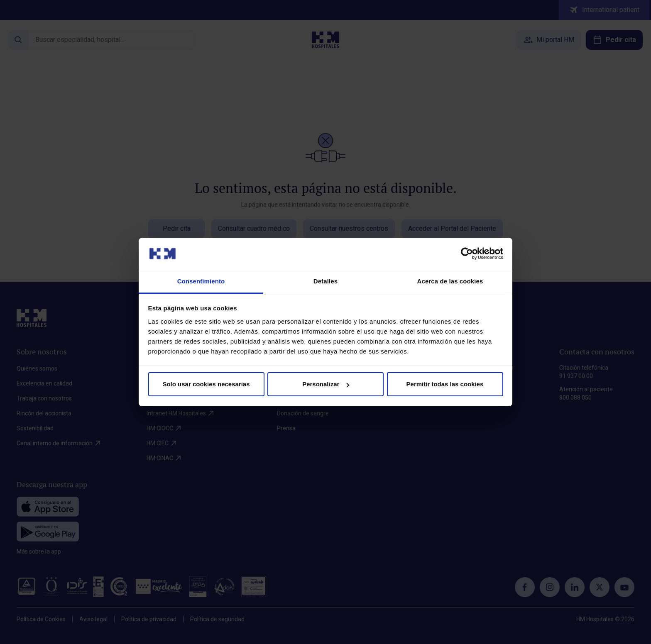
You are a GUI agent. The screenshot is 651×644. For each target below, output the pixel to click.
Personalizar (326, 384)
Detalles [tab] (325, 281)
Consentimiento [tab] (201, 281)
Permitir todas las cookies (445, 384)
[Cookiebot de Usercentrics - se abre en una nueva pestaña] (467, 254)
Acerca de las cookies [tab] (450, 281)
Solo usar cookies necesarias (206, 384)
